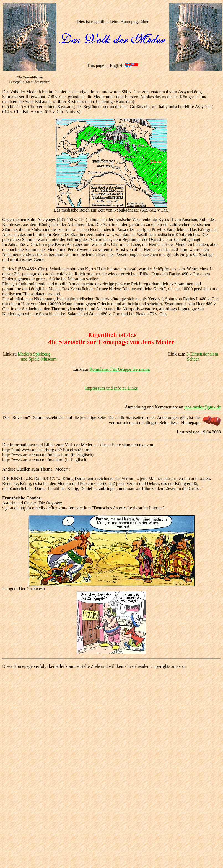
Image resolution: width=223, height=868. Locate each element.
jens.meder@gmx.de (203, 407)
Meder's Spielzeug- (35, 354)
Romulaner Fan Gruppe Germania (120, 369)
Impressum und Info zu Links (111, 388)
